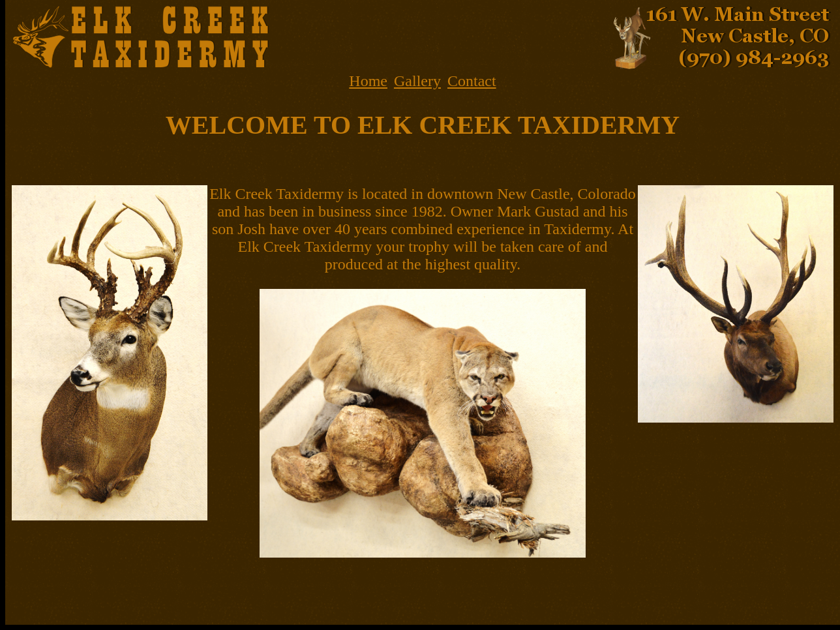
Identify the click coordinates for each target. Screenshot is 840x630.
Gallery (417, 81)
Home (368, 81)
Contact (472, 81)
